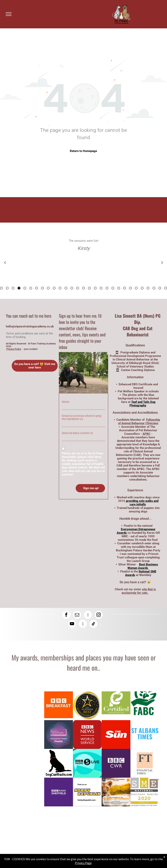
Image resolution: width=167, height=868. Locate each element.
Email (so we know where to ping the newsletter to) (82, 417)
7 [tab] (13, 288)
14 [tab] (54, 288)
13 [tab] (48, 288)
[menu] (9, 14)
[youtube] (72, 624)
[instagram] (99, 615)
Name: (66, 402)
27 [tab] (130, 288)
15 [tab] (60, 288)
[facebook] (66, 615)
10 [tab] (31, 288)
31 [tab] (154, 288)
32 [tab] (160, 288)
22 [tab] (101, 288)
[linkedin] (88, 615)
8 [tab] (19, 288)
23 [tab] (107, 288)
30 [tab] (148, 288)
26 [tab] (125, 288)
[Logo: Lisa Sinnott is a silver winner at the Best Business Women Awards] (87, 706)
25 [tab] (119, 288)
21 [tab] (95, 288)
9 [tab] (25, 288)
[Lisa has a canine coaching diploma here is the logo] (116, 706)
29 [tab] (142, 288)
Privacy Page (83, 863)
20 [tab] (89, 288)
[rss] (83, 624)
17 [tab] (72, 288)
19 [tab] (83, 288)
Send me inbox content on (77, 433)
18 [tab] (78, 288)
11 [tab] (37, 288)
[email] (77, 615)
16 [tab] (66, 288)
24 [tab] (113, 288)
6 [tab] (7, 288)
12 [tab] (42, 288)
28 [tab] (136, 288)
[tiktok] (94, 624)
